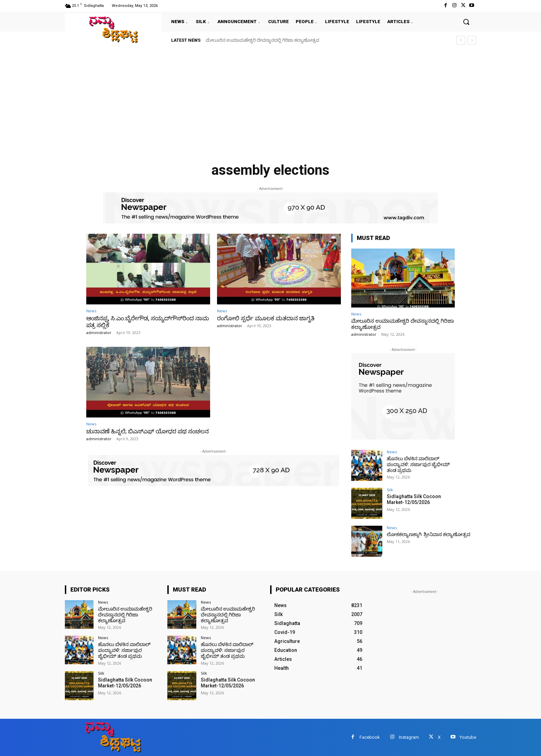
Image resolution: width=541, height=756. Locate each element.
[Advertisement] (270, 101)
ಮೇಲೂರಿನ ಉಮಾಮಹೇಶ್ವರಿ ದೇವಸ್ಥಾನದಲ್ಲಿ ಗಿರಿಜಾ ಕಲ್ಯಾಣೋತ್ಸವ (262, 40)
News (91, 311)
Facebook (370, 737)
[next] (472, 40)
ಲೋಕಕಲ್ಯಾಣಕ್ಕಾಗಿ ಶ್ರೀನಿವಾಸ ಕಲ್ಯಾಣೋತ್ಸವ (429, 534)
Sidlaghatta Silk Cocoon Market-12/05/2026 (414, 499)
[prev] (461, 40)
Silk (390, 490)
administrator (99, 332)
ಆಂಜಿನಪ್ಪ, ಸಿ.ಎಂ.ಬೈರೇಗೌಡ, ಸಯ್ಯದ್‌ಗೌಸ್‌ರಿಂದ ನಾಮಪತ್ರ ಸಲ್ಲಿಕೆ (148, 322)
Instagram (409, 737)
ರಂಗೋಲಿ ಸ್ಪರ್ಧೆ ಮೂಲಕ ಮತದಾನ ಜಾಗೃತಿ (266, 318)
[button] (466, 22)
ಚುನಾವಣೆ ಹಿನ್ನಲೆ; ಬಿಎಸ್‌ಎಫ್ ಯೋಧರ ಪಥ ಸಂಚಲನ (148, 431)
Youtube (468, 737)
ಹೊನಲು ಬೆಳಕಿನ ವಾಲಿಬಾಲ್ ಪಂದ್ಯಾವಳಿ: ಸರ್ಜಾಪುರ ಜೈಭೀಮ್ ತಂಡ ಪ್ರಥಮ (418, 464)
